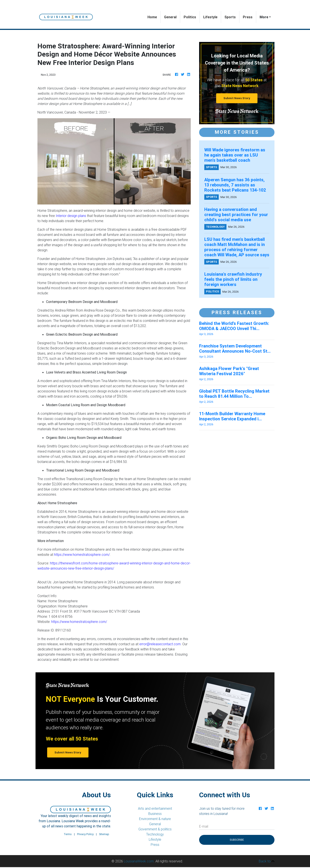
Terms (68, 834)
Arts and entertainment (155, 808)
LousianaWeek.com (139, 861)
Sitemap (104, 834)
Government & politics (155, 829)
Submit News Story (237, 98)
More (264, 17)
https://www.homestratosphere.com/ (82, 555)
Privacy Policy (85, 834)
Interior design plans (71, 216)
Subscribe (237, 840)
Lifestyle (210, 17)
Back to (267, 861)
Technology (155, 834)
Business (155, 814)
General (170, 17)
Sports (230, 17)
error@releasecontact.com (160, 644)
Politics (190, 17)
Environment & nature (155, 819)
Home (154, 17)
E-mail (204, 826)
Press (248, 17)
